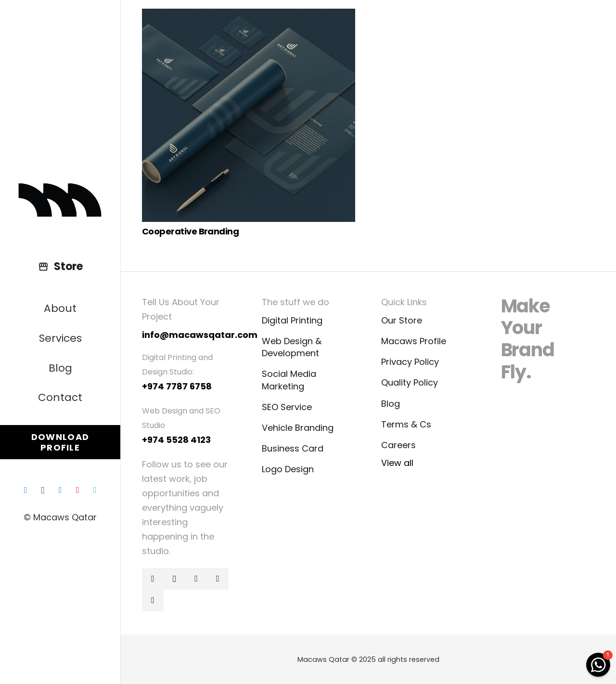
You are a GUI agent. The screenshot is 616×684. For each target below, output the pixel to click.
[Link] (60, 200)
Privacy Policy (410, 362)
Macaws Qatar (323, 659)
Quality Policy (410, 382)
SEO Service (287, 407)
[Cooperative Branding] (249, 115)
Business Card (293, 448)
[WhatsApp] (95, 490)
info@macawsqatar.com (200, 335)
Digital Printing (292, 320)
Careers (398, 445)
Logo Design (288, 469)
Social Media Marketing (289, 380)
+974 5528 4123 (176, 440)
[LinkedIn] (60, 490)
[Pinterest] (77, 490)
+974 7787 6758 (177, 386)
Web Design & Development (292, 347)
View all (397, 463)
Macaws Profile (414, 341)
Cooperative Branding (190, 231)
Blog (391, 404)
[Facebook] (26, 490)
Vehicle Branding (298, 428)
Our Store (402, 320)
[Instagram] (43, 490)
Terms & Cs (406, 424)
